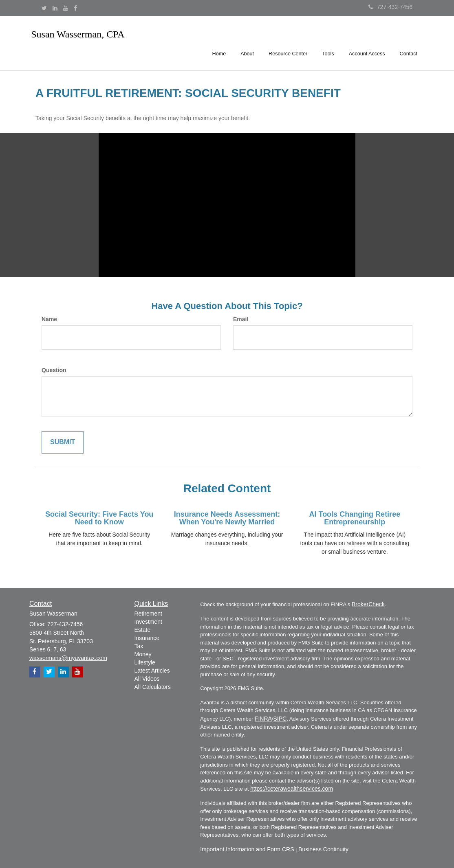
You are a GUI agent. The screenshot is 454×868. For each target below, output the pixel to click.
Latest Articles (152, 671)
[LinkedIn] (55, 8)
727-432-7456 (390, 7)
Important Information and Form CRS (247, 849)
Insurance (147, 638)
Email (241, 319)
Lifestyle (145, 662)
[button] (247, 42)
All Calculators (153, 687)
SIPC (280, 719)
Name (49, 319)
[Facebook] (75, 8)
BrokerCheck (368, 604)
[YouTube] (66, 8)
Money (143, 654)
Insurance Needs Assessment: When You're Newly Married (227, 518)
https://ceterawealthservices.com (292, 789)
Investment (148, 622)
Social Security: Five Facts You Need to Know (99, 518)
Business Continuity (323, 849)
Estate (143, 630)
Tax (139, 646)
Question (54, 370)
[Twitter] (44, 8)
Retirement (148, 614)
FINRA (263, 719)
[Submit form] (63, 442)
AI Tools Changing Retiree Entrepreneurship (355, 518)
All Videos (147, 679)
